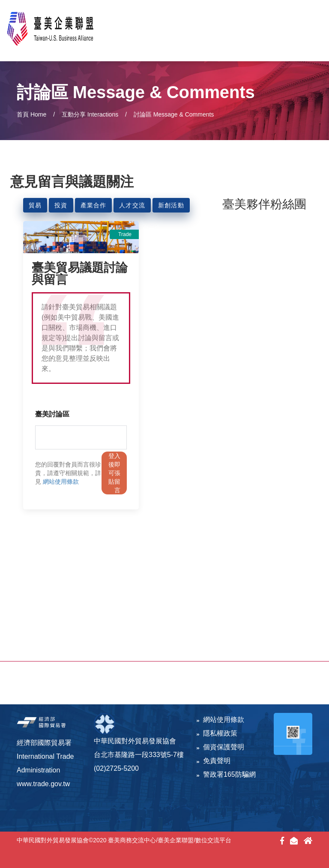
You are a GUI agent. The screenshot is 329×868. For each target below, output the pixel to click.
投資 (61, 205)
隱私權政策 (217, 733)
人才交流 (132, 205)
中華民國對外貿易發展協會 (135, 741)
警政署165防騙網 (226, 774)
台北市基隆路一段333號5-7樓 (139, 755)
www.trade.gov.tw (43, 784)
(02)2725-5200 (116, 768)
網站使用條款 (61, 482)
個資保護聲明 (220, 747)
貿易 (35, 205)
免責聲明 (214, 761)
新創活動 (171, 205)
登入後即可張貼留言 (114, 473)
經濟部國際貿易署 (44, 743)
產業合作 (94, 205)
